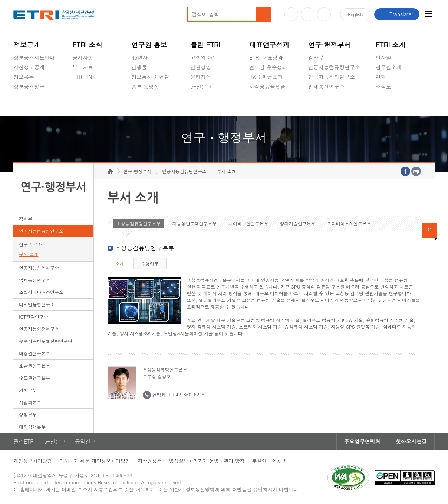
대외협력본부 (32, 427)
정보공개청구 (29, 86)
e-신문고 (201, 86)
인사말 (383, 57)
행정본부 (28, 414)
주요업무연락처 (362, 441)
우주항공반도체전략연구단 (46, 341)
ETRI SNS (84, 77)
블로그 (308, 14)
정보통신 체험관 (150, 77)
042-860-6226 (189, 394)
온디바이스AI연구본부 (349, 223)
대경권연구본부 (34, 353)
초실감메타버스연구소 (334, 104)
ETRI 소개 (391, 45)
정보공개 (27, 45)
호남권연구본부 (34, 365)
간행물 (139, 67)
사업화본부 (30, 402)
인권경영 (201, 67)
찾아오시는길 (411, 441)
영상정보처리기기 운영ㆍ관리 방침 (207, 461)
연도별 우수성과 (268, 67)
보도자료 (83, 67)
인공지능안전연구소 (39, 329)
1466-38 (122, 475)
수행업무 (150, 263)
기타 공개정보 (392, 104)
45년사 (139, 57)
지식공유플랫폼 (267, 86)
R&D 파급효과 (266, 77)
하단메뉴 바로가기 (0, 0)
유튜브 (291, 14)
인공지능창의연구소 (332, 77)
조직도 (383, 86)
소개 (120, 263)
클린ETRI (24, 441)
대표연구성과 (269, 45)
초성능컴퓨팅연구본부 (139, 223)
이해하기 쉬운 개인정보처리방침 (95, 461)
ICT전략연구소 (34, 317)
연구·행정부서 (329, 45)
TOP (430, 229)
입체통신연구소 (326, 86)
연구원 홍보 (149, 45)
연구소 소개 (31, 244)
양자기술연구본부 (298, 223)
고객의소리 (203, 57)
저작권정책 (150, 461)
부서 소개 (29, 254)
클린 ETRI (205, 45)
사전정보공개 (29, 67)
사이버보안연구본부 (248, 223)
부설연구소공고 (269, 461)
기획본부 (28, 390)
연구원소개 (389, 67)
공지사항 (83, 57)
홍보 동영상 (145, 86)
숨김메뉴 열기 (17, 95)
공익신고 (201, 104)
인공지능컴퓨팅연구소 (334, 67)
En (355, 14)
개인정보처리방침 (33, 461)
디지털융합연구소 (37, 304)
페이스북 (324, 14)
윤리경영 (201, 77)
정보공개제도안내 (34, 57)
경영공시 (24, 104)
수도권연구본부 (34, 378)
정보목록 (24, 77)
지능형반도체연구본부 (195, 223)
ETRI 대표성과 (266, 57)
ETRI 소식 (87, 45)
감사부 (316, 57)
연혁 (381, 77)
